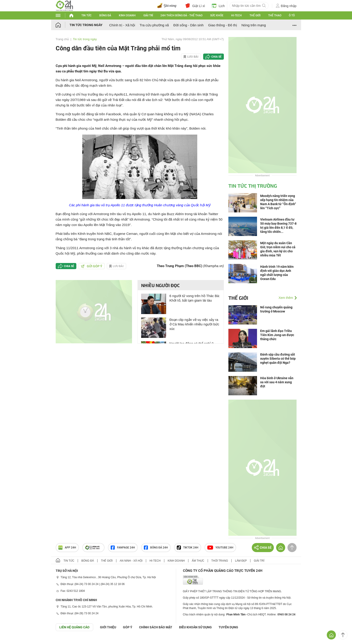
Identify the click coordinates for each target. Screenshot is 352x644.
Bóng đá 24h (156, 548)
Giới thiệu (108, 627)
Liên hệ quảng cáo (74, 627)
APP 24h (67, 548)
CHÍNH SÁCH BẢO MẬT (156, 627)
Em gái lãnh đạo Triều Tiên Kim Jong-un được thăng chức (277, 335)
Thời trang (220, 561)
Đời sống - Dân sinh (188, 25)
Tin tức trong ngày (86, 25)
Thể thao (275, 15)
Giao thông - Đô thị (223, 25)
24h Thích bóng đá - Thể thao (181, 15)
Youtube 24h (220, 548)
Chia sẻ (216, 57)
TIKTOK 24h (188, 548)
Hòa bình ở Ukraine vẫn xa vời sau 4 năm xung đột (277, 382)
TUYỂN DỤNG (228, 627)
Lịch (218, 6)
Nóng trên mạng (254, 25)
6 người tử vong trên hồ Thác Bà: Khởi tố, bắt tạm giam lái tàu (195, 298)
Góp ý (128, 627)
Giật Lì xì (195, 6)
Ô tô (292, 15)
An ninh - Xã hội (131, 561)
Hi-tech (236, 15)
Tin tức (86, 15)
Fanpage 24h (123, 548)
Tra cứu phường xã (154, 25)
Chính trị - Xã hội (122, 25)
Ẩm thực (198, 561)
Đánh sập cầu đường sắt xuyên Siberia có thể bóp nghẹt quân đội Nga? (278, 359)
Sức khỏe (217, 15)
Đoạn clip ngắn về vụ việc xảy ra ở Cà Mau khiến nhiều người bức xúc (194, 324)
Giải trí (148, 15)
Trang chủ (62, 39)
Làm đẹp (241, 561)
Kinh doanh (127, 15)
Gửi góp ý (92, 266)
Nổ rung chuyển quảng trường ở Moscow (276, 309)
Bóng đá (105, 15)
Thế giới (255, 15)
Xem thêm (286, 298)
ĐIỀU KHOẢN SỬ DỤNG (195, 627)
